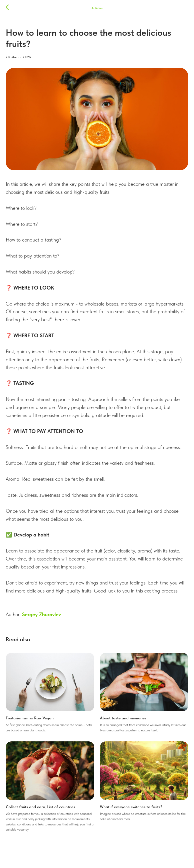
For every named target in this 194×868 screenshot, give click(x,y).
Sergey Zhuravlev (41, 614)
